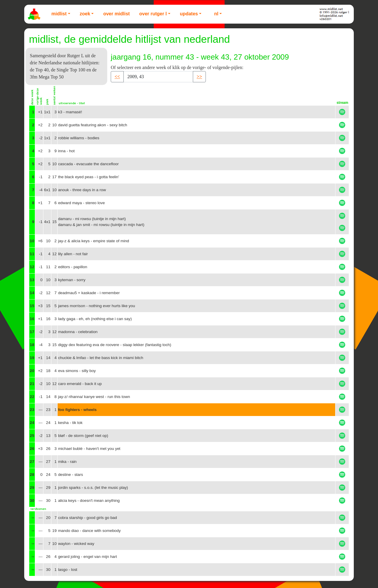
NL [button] (216, 14)
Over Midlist (117, 14)
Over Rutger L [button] (153, 14)
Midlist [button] (59, 14)
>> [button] (199, 77)
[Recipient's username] (158, 77)
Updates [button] (189, 14)
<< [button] (117, 77)
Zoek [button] (85, 14)
